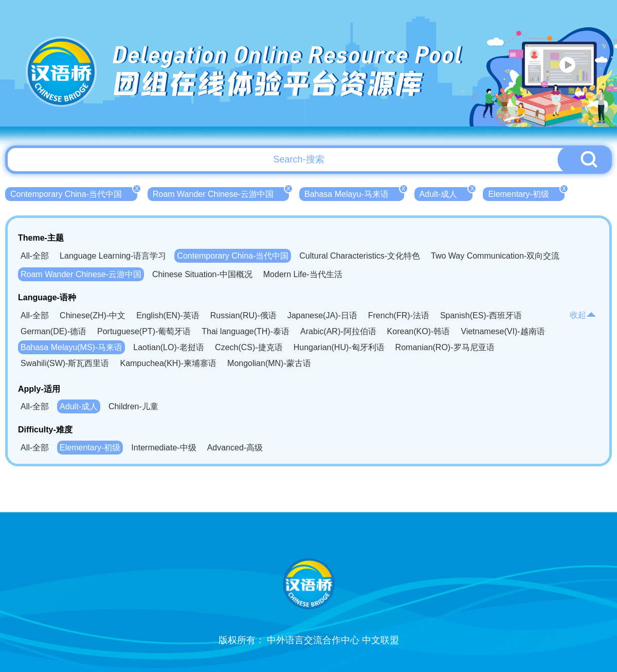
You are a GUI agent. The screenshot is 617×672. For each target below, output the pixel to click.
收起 (583, 315)
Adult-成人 (446, 193)
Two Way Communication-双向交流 (495, 256)
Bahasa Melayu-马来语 (354, 193)
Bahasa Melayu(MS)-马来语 (71, 347)
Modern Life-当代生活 (303, 274)
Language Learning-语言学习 (113, 256)
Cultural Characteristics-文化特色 (360, 256)
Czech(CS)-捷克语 (249, 347)
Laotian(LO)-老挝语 (169, 347)
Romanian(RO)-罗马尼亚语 (445, 347)
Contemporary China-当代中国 (74, 193)
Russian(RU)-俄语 (243, 315)
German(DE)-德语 (53, 331)
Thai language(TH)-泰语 (246, 331)
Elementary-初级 (526, 193)
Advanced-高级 (235, 448)
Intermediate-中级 (164, 448)
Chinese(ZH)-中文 (93, 315)
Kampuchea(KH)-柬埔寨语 (168, 363)
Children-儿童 (133, 406)
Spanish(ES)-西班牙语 (481, 315)
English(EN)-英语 (168, 315)
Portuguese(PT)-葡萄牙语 (144, 331)
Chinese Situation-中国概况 (202, 274)
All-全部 (35, 256)
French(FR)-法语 (399, 315)
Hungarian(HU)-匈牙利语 (339, 347)
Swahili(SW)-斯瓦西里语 (65, 363)
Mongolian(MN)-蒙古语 (269, 363)
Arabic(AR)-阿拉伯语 (338, 331)
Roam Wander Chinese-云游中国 (221, 193)
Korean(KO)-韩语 (419, 331)
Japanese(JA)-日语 (322, 315)
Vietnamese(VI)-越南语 (503, 331)
